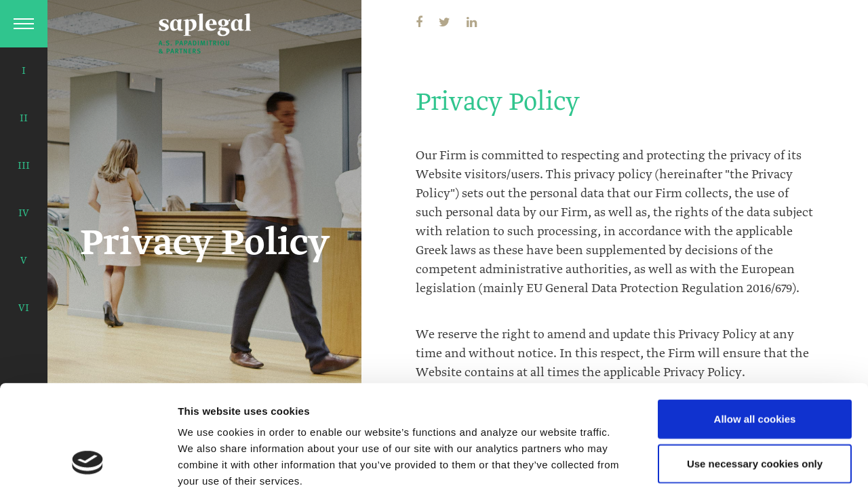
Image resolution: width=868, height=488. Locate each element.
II (24, 119)
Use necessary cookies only (755, 368)
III (24, 166)
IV (24, 213)
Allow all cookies (755, 324)
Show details (209, 461)
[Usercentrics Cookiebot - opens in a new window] (88, 462)
